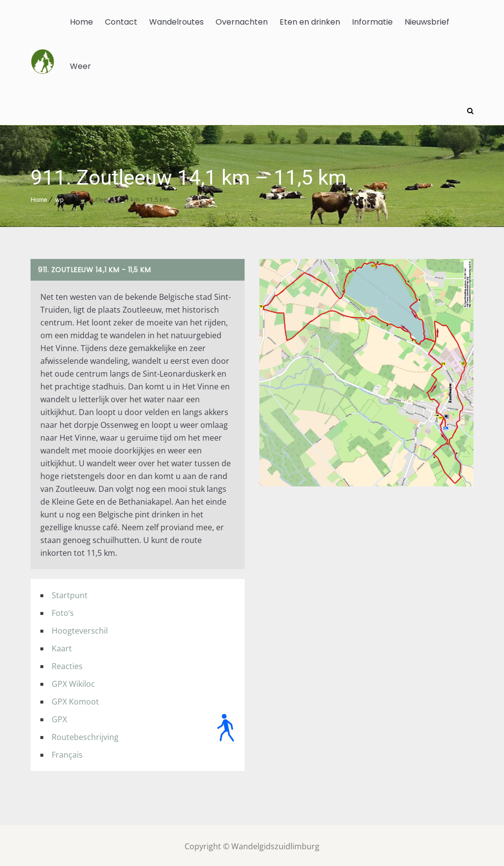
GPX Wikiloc (73, 682)
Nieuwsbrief (427, 22)
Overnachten (242, 22)
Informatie (372, 22)
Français (67, 753)
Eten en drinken (310, 22)
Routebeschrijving (85, 735)
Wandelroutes (176, 22)
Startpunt (70, 593)
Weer (80, 66)
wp (59, 198)
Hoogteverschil (80, 629)
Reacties (67, 664)
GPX (59, 717)
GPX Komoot (75, 700)
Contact (121, 22)
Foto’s (63, 611)
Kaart (62, 646)
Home (81, 22)
